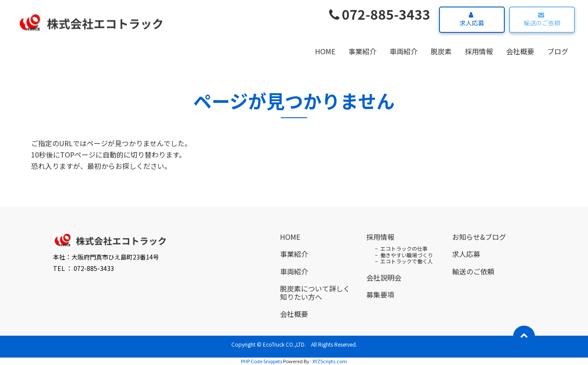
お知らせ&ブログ (479, 237)
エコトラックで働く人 (407, 261)
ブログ (558, 51)
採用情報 (479, 51)
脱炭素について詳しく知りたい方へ (315, 293)
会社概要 (520, 51)
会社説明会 (384, 277)
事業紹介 (362, 51)
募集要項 (380, 295)
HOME (325, 51)
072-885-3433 (380, 14)
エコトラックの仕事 (404, 248)
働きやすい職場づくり (407, 255)
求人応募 (471, 19)
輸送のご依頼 (541, 19)
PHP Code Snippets (262, 361)
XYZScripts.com (330, 361)
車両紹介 (404, 51)
